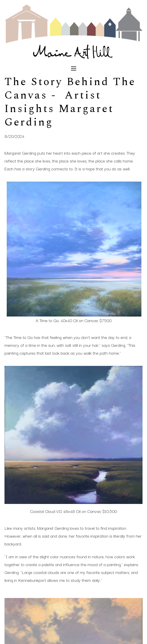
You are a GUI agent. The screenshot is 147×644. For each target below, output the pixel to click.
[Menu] (74, 68)
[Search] (101, 66)
